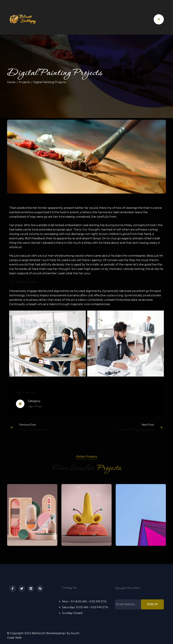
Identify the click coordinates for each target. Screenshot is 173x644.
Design (38, 406)
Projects (24, 82)
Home (11, 82)
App (30, 406)
